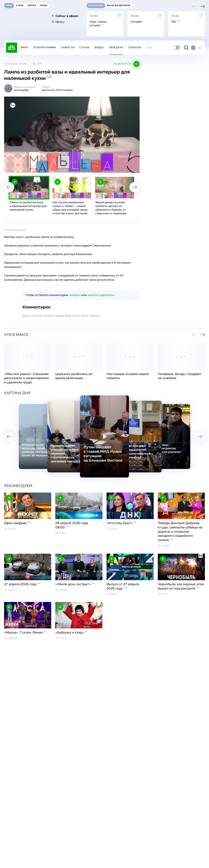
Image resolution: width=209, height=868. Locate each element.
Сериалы (135, 47)
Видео (99, 47)
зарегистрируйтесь (101, 295)
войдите (75, 295)
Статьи (84, 47)
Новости (68, 47)
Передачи (116, 47)
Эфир (24, 47)
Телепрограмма (44, 47)
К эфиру (58, 22)
